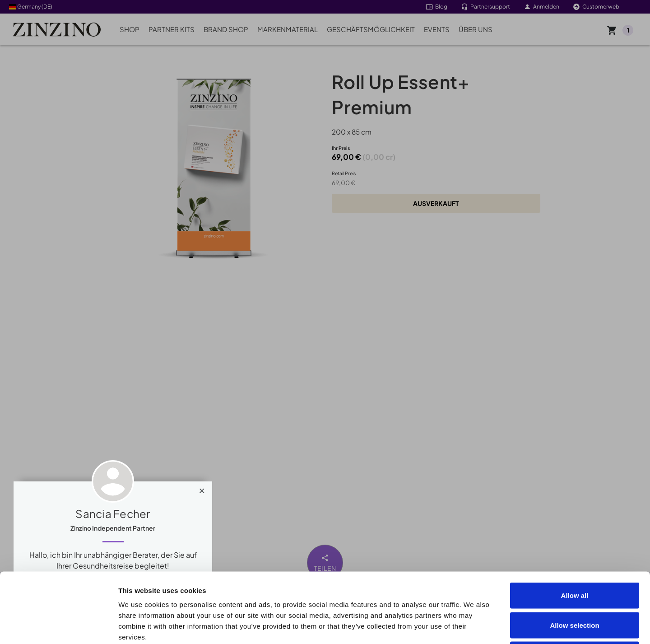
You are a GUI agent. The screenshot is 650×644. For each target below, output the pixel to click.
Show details (511, 626)
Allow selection (574, 555)
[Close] (202, 489)
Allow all (575, 525)
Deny (575, 585)
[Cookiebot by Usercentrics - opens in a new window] (58, 626)
